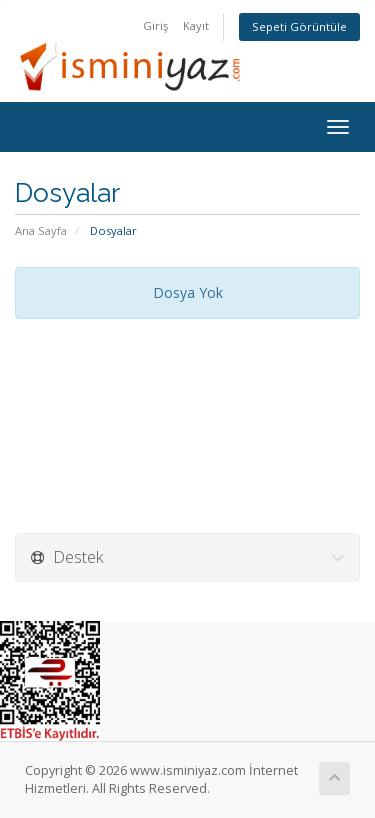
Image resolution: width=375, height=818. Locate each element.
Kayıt (196, 25)
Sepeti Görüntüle (299, 26)
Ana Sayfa (41, 230)
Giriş (155, 25)
